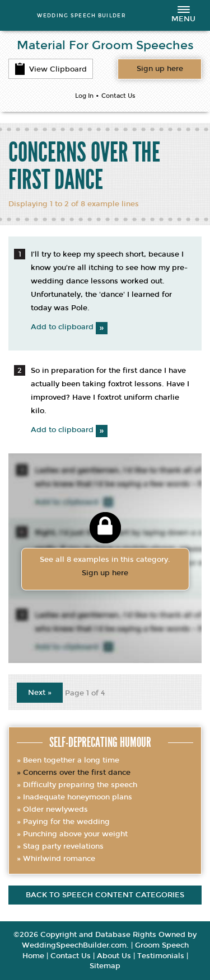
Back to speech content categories (105, 895)
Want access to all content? (160, 69)
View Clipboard (51, 69)
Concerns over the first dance (77, 773)
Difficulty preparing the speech (80, 785)
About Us (114, 956)
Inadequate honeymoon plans (78, 797)
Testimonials (161, 956)
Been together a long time (71, 760)
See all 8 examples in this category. (105, 567)
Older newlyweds (55, 809)
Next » (40, 693)
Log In (84, 96)
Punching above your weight (75, 834)
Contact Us (118, 96)
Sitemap (105, 966)
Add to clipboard (69, 327)
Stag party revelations (63, 846)
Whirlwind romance (59, 859)
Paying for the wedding (66, 822)
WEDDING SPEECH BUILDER (81, 15)
